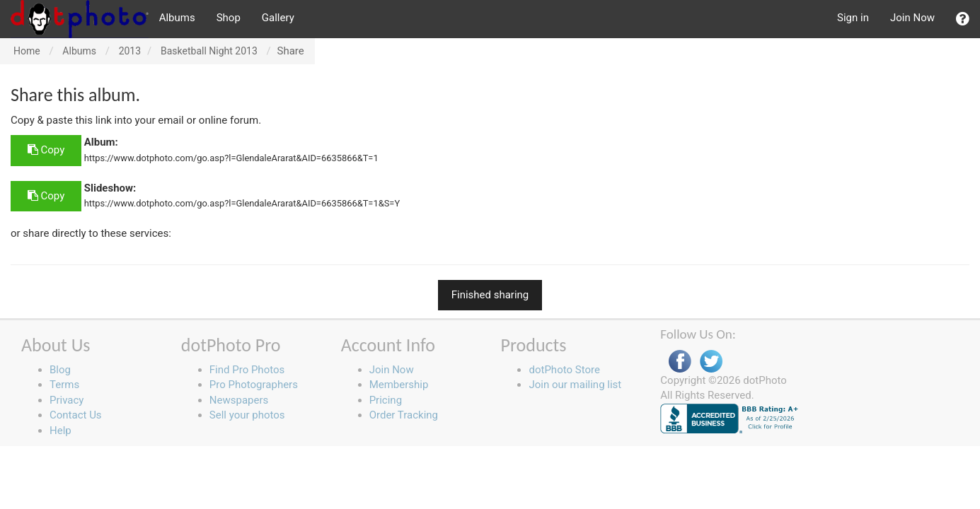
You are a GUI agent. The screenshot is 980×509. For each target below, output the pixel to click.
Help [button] (60, 431)
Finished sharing (490, 295)
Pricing (386, 400)
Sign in (853, 18)
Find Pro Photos (247, 370)
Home (27, 51)
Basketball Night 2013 (209, 51)
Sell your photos (247, 415)
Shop (229, 18)
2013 (130, 51)
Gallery (278, 18)
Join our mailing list (575, 385)
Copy (46, 150)
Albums (177, 18)
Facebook (680, 362)
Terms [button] (64, 385)
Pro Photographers (254, 385)
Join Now (912, 18)
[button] (963, 19)
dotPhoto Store (564, 370)
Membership (399, 385)
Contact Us (76, 415)
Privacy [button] (67, 400)
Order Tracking (404, 415)
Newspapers (239, 400)
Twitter (711, 362)
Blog (60, 370)
